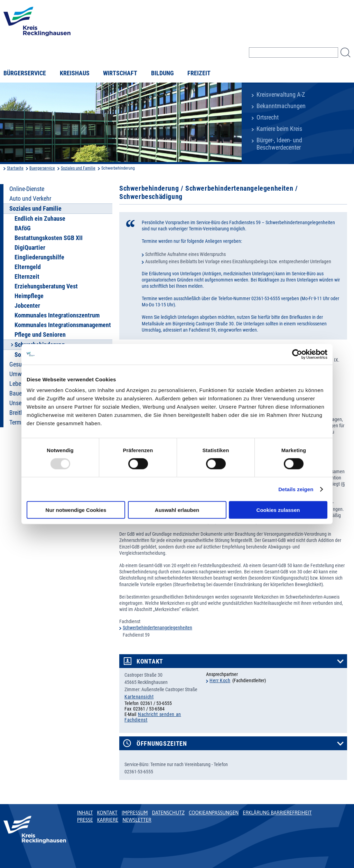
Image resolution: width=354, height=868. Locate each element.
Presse (85, 820)
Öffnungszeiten (162, 744)
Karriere (108, 820)
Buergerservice (42, 168)
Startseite (15, 168)
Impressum (135, 813)
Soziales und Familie (78, 168)
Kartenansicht (139, 697)
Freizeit (199, 73)
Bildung (162, 73)
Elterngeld (28, 267)
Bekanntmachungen (281, 106)
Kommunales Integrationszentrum (57, 315)
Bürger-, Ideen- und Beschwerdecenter (279, 144)
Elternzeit (27, 277)
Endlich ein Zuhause (40, 219)
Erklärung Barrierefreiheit (277, 813)
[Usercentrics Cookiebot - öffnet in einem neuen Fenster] (297, 354)
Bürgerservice (25, 73)
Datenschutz (168, 813)
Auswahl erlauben (177, 510)
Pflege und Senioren (40, 335)
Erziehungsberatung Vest (46, 286)
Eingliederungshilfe (39, 257)
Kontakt (150, 661)
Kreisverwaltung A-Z (281, 95)
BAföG (23, 228)
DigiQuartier (30, 248)
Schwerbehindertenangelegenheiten (157, 628)
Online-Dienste (27, 189)
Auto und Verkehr (30, 199)
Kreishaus (75, 73)
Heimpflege (29, 296)
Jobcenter (27, 306)
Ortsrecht (268, 117)
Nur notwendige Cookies (76, 510)
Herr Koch (220, 680)
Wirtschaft (120, 73)
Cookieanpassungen (214, 813)
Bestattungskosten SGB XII (49, 238)
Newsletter (137, 820)
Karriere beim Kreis (279, 129)
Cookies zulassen (278, 510)
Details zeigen (296, 489)
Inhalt (85, 813)
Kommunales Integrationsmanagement (63, 325)
